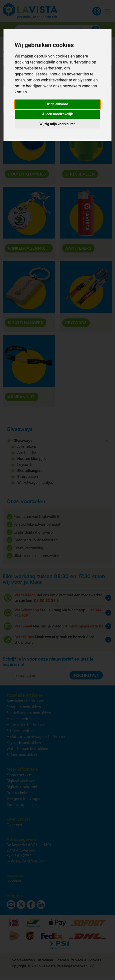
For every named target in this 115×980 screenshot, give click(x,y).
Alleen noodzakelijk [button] (58, 114)
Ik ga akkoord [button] (57, 104)
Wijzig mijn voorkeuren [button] (57, 124)
